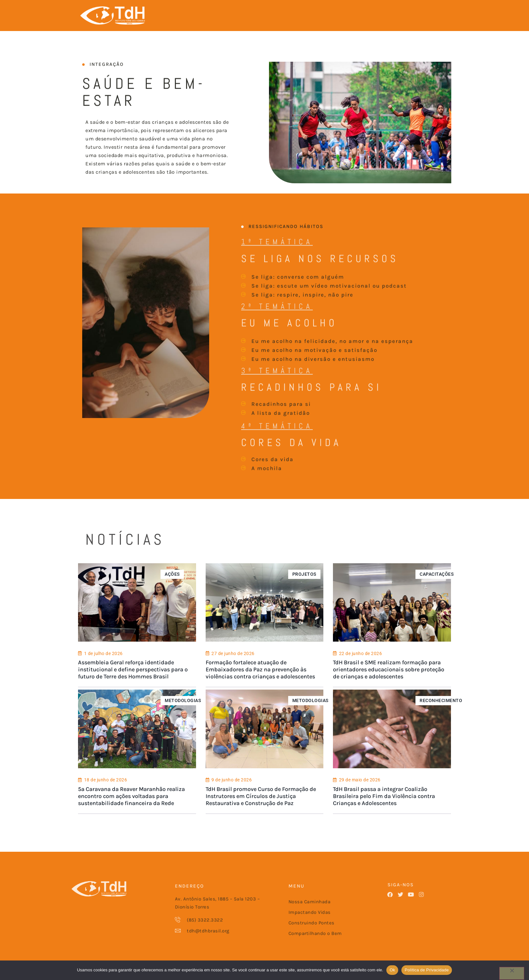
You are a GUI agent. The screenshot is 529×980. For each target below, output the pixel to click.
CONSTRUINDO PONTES (276, 12)
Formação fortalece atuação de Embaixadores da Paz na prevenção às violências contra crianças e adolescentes (260, 682)
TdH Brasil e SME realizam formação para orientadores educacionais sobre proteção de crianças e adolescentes (389, 682)
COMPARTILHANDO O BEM (335, 12)
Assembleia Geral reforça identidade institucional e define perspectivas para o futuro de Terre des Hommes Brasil (132, 682)
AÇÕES (172, 586)
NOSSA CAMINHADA (175, 12)
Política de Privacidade (427, 970)
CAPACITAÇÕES (437, 586)
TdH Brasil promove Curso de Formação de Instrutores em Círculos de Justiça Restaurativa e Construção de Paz (261, 808)
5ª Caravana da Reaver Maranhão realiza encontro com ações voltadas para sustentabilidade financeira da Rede (131, 808)
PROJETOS (304, 586)
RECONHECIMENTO (442, 712)
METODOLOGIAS (182, 712)
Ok (392, 970)
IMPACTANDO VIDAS (224, 12)
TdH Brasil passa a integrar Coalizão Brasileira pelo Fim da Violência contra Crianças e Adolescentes (384, 808)
